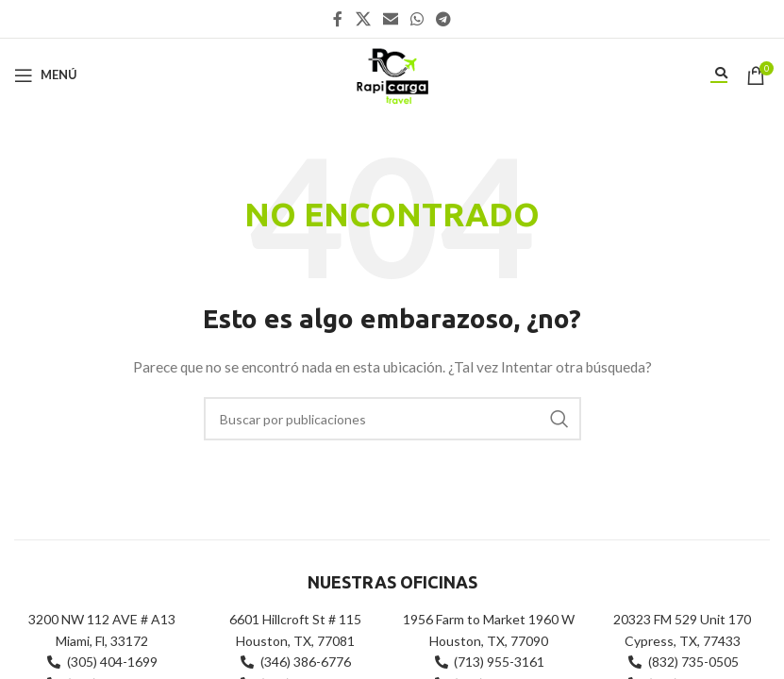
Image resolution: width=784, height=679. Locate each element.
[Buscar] (392, 419)
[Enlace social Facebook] (338, 19)
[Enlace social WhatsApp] (417, 19)
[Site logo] (392, 73)
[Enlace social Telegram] (444, 19)
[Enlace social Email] (390, 19)
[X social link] (363, 19)
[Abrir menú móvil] (46, 75)
